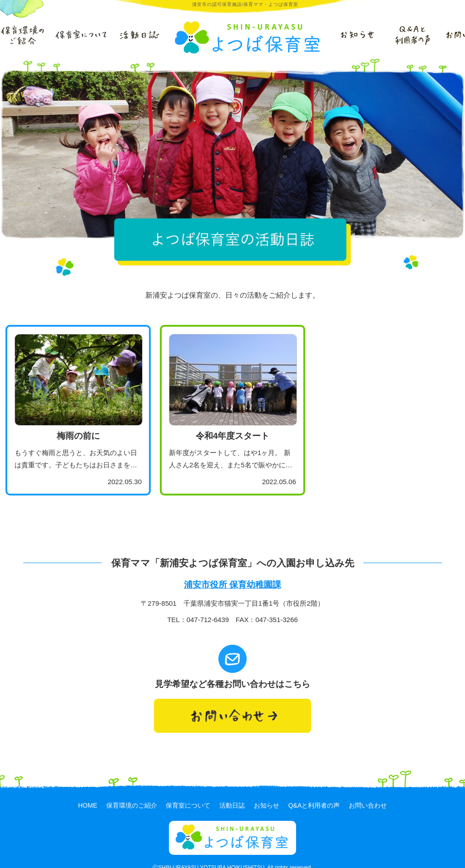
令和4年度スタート (233, 436)
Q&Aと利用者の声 (314, 793)
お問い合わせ (368, 793)
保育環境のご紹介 (132, 793)
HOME (88, 793)
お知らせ (267, 793)
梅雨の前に (78, 436)
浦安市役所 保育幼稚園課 (232, 585)
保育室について (188, 793)
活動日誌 (232, 793)
